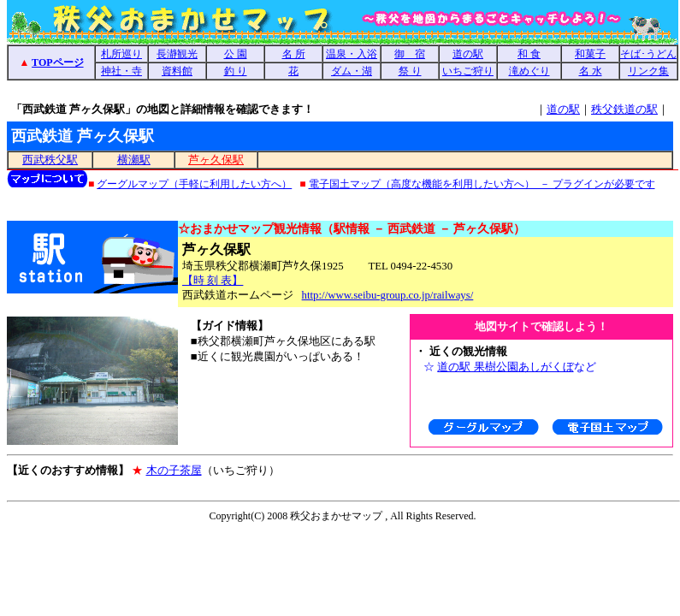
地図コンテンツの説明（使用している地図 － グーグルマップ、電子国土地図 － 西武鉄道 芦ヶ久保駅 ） (343, 182)
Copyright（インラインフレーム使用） (343, 518)
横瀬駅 (134, 160)
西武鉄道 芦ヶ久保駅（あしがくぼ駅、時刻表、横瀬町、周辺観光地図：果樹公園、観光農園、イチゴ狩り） (343, 62)
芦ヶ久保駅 (216, 160)
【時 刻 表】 (213, 281)
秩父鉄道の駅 (624, 109)
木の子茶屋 (174, 470)
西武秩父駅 (50, 160)
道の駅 (563, 109)
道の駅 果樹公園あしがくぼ (505, 367)
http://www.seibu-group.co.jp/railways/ (388, 295)
